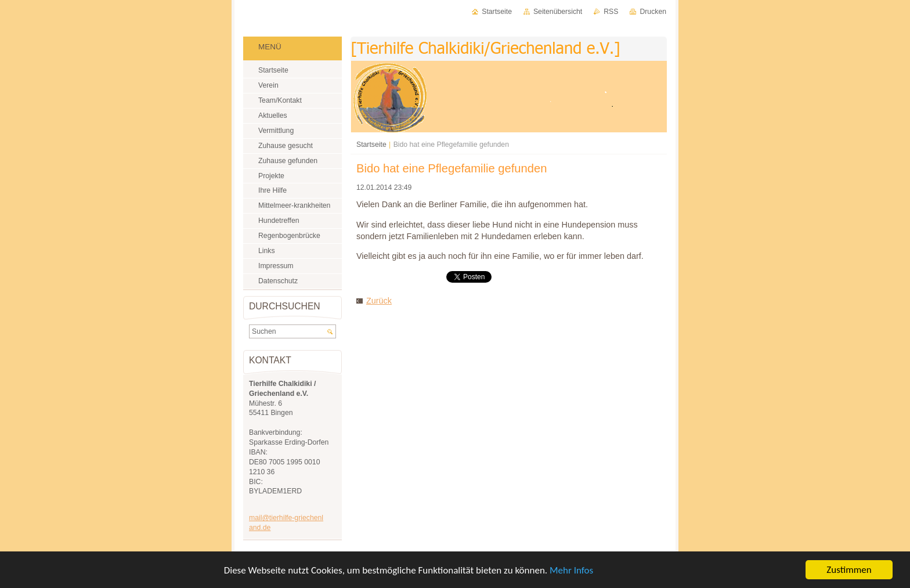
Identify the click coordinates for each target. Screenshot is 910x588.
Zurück (379, 301)
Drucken (653, 12)
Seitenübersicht (558, 12)
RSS (611, 12)
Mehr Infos (571, 570)
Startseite (371, 145)
